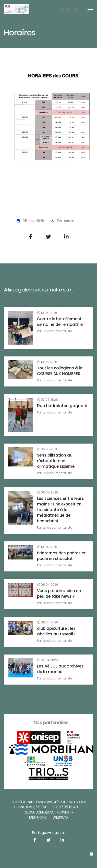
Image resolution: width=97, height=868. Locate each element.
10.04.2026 (47, 547)
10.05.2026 (47, 313)
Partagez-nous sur (49, 833)
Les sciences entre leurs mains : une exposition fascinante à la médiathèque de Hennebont (60, 510)
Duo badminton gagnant (62, 406)
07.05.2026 (47, 400)
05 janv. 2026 (33, 221)
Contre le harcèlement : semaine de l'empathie (60, 322)
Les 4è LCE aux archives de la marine (60, 669)
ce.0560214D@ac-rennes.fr (48, 812)
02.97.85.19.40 (66, 807)
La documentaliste (57, 331)
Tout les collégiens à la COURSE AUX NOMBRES (60, 371)
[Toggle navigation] (90, 9)
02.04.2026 (47, 660)
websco (60, 817)
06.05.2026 (48, 449)
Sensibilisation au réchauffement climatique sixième (56, 461)
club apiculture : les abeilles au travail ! (56, 631)
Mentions (38, 817)
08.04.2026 (48, 585)
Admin (69, 221)
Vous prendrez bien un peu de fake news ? (59, 593)
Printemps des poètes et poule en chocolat (61, 556)
